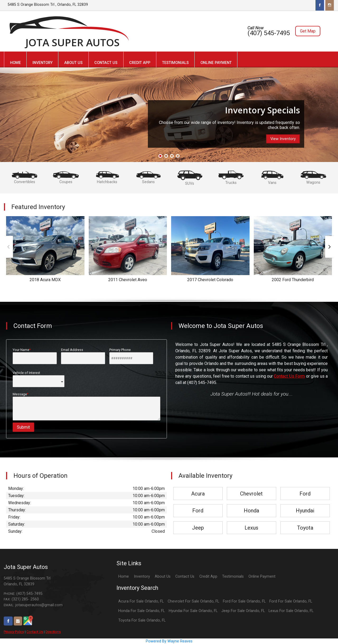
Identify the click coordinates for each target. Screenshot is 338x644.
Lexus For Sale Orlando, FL (291, 611)
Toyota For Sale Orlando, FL (142, 620)
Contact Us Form (289, 376)
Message (86, 406)
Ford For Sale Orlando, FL (244, 601)
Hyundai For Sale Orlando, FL (193, 611)
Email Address (83, 356)
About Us (163, 576)
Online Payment (262, 576)
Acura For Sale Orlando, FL (141, 601)
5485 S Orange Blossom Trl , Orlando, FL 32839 (48, 5)
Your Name (35, 356)
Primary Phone (131, 356)
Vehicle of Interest (39, 379)
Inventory (142, 576)
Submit (23, 427)
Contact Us (35, 632)
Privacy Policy (14, 632)
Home (124, 576)
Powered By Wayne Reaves (169, 641)
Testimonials (233, 576)
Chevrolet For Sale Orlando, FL (193, 601)
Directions (53, 632)
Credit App (208, 576)
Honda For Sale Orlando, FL (142, 611)
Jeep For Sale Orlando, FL (243, 611)
